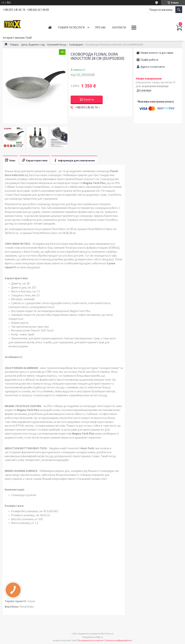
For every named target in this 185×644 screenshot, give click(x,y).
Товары (14, 44)
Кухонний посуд (57, 44)
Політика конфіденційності (119, 640)
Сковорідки (76, 44)
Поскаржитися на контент (91, 640)
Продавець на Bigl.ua (93, 637)
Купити (89, 99)
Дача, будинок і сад (33, 44)
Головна (50, 27)
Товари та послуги (71, 27)
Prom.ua (109, 634)
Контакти (119, 27)
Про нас (101, 27)
